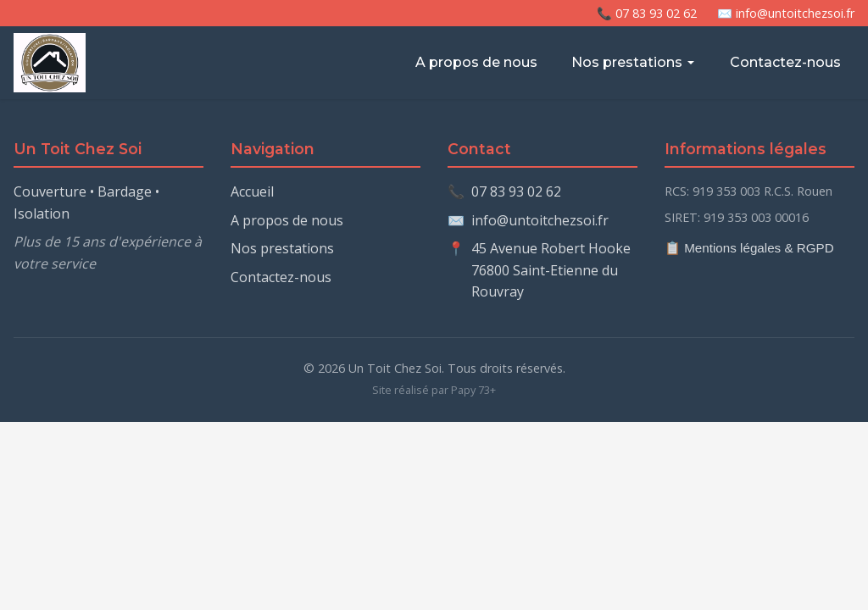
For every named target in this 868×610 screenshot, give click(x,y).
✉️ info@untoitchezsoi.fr (786, 13)
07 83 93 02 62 (516, 191)
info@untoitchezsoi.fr (540, 220)
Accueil (252, 191)
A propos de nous (476, 62)
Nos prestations (634, 62)
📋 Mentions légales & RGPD (749, 248)
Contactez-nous (785, 62)
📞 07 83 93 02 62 (647, 13)
